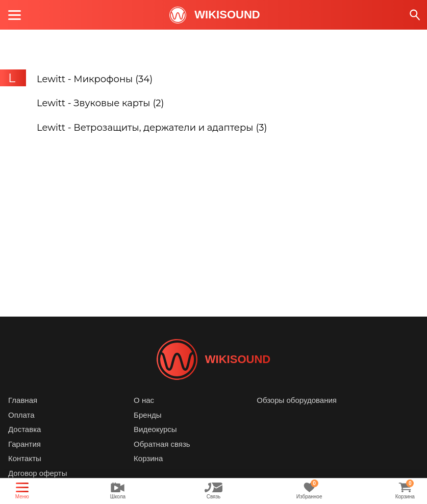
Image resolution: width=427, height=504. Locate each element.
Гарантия (24, 444)
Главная (23, 400)
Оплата (21, 415)
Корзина (148, 458)
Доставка (24, 429)
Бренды (147, 415)
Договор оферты (38, 473)
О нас (144, 400)
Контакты (25, 458)
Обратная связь (162, 444)
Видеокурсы (155, 429)
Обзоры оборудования (297, 400)
